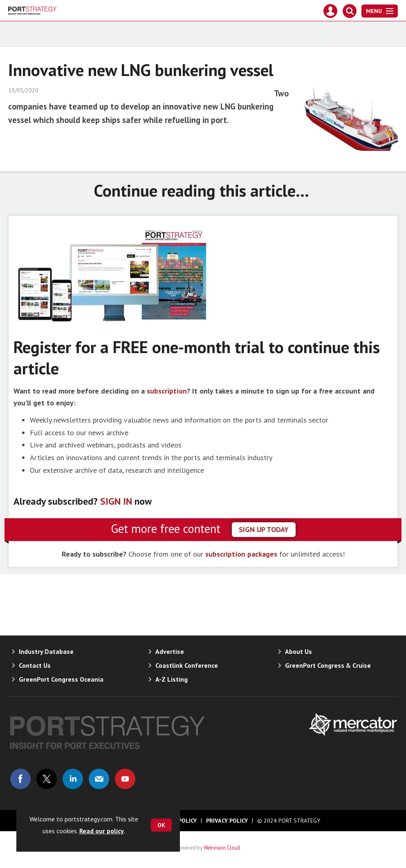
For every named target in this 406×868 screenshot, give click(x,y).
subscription (167, 391)
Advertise (170, 651)
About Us (298, 651)
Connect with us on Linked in (73, 779)
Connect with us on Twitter (47, 779)
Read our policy (102, 831)
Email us (99, 779)
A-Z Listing (172, 679)
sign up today (264, 529)
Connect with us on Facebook (20, 779)
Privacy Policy (227, 821)
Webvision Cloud (222, 848)
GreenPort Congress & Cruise (328, 665)
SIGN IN (116, 501)
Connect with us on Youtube (125, 779)
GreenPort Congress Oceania (61, 679)
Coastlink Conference (187, 665)
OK (161, 825)
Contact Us (35, 665)
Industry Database (46, 651)
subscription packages (241, 554)
